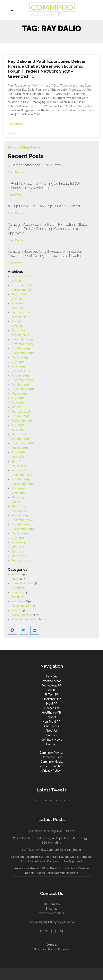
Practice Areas (52, 681)
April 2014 (18, 552)
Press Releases (22, 615)
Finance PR (52, 708)
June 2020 (18, 326)
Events (16, 588)
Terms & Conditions (52, 766)
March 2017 (19, 434)
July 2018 (18, 398)
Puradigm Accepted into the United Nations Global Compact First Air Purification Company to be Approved (48, 229)
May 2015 (18, 497)
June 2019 (18, 366)
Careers (51, 735)
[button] (12, 630)
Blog (15, 579)
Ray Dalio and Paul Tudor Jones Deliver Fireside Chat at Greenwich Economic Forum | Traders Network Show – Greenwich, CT (47, 69)
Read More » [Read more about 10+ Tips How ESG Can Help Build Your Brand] (16, 213)
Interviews (18, 601)
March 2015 (19, 506)
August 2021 (20, 294)
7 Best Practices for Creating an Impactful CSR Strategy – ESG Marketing (45, 186)
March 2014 (19, 556)
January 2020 (20, 335)
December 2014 (22, 520)
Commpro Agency (51, 753)
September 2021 (23, 290)
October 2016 (21, 439)
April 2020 (18, 330)
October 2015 (21, 479)
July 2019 (18, 362)
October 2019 (21, 348)
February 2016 (21, 470)
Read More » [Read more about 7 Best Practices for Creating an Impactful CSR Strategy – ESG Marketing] (16, 195)
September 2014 (23, 529)
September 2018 (23, 389)
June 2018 (18, 403)
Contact (51, 744)
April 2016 (18, 461)
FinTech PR (52, 695)
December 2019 (22, 339)
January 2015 (20, 515)
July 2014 (18, 538)
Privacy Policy (52, 771)
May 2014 (18, 547)
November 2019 (22, 344)
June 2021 (18, 303)
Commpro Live (52, 757)
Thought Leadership (25, 619)
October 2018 (21, 385)
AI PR (52, 690)
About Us (52, 731)
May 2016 (18, 457)
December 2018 (22, 380)
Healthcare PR (51, 713)
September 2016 (23, 443)
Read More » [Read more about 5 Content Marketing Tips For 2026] (16, 172)
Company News (51, 740)
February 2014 (21, 561)
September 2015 (23, 484)
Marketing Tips (21, 606)
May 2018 (18, 407)
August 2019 (20, 357)
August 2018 (20, 394)
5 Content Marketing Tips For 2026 (35, 165)
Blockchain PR (52, 699)
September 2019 (23, 353)
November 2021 (22, 285)
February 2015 (21, 511)
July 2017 (18, 425)
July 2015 (18, 488)
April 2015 (18, 502)
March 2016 (19, 466)
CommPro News (22, 583)
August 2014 (20, 533)
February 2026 (21, 276)
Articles (17, 574)
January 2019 (20, 376)
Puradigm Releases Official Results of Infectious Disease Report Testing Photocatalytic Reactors (46, 254)
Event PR (51, 704)
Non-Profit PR (51, 722)
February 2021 (21, 312)
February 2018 (21, 412)
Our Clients (51, 726)
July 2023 (18, 281)
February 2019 (21, 371)
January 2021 (20, 317)
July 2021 (18, 299)
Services (52, 676)
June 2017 (18, 430)
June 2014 (18, 542)
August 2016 (20, 448)
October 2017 (21, 416)
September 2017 (23, 421)
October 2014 (21, 524)
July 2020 (18, 321)
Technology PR (52, 686)
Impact (16, 597)
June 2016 (18, 452)
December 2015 (22, 475)
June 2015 (18, 493)
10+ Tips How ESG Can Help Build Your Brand (44, 206)
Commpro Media (51, 762)
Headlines (18, 592)
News (15, 610)
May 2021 (18, 308)
